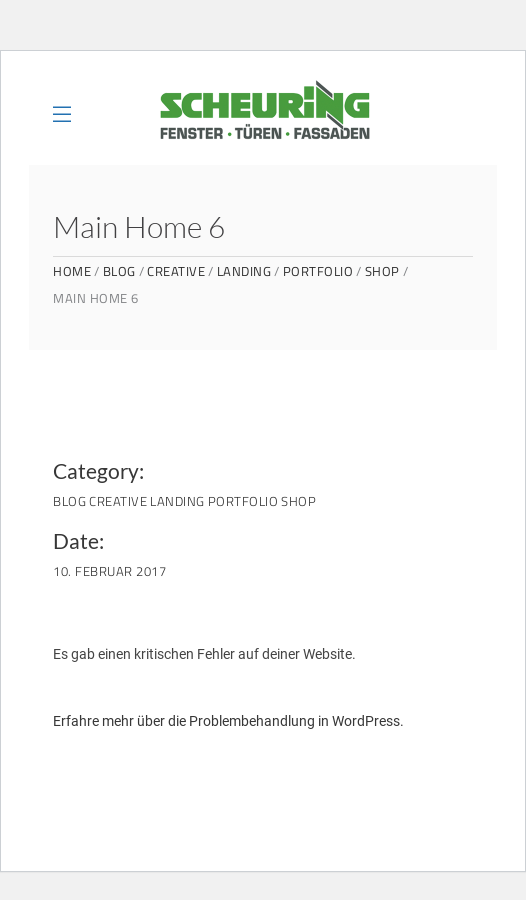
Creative (176, 271)
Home (72, 271)
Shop (382, 271)
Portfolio (318, 271)
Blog (119, 271)
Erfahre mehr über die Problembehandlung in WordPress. (228, 721)
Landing (244, 271)
